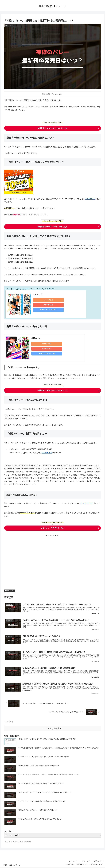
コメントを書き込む (52, 729)
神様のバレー (37, 338)
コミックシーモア (86, 503)
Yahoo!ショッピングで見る (46, 310)
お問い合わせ (98, 862)
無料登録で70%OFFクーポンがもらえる (52, 128)
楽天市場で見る (47, 305)
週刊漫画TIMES (9, 591)
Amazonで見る (46, 300)
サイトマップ (72, 862)
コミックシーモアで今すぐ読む (53, 528)
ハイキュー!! (38, 294)
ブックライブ (90, 199)
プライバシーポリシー (85, 862)
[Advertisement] (53, 561)
